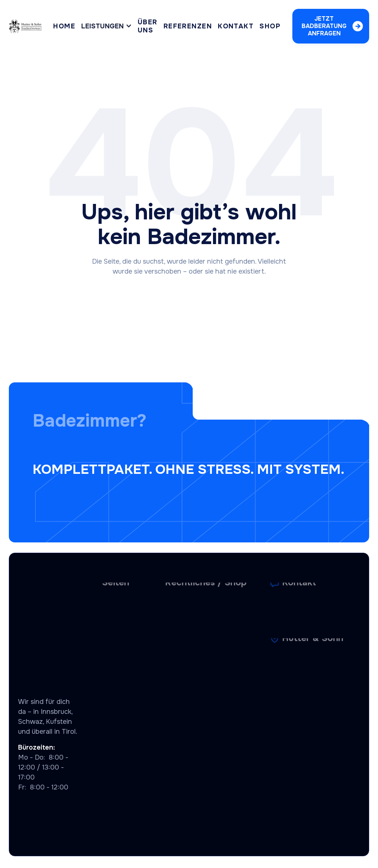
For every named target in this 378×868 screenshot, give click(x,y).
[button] (106, 26)
